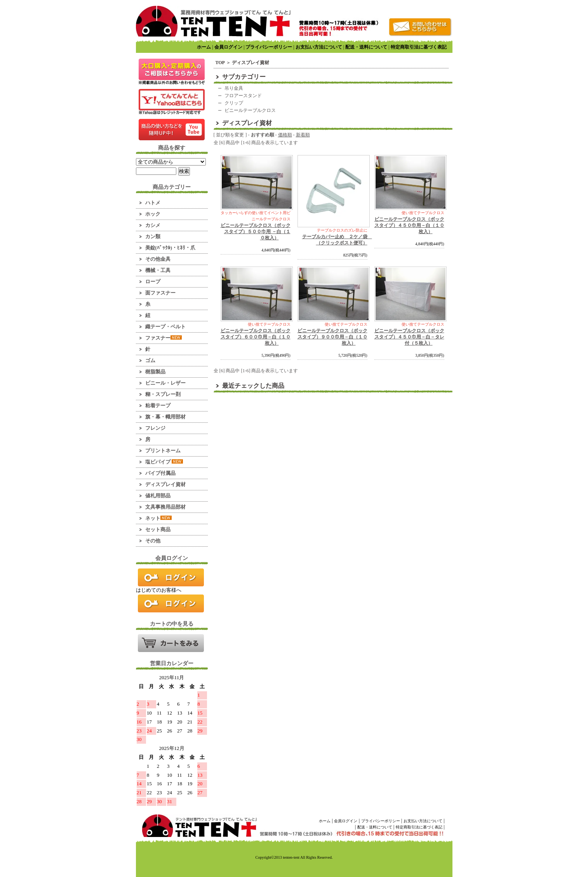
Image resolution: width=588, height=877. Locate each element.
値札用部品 (158, 496)
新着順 (303, 135)
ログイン (171, 577)
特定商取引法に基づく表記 (419, 47)
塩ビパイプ (164, 462)
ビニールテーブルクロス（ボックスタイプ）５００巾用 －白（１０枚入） (256, 232)
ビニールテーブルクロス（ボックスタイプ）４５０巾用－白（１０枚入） (409, 225)
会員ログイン (228, 47)
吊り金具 (234, 88)
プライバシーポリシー (269, 47)
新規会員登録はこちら (171, 603)
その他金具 (158, 259)
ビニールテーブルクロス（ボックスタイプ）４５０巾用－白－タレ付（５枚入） (409, 337)
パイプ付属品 (160, 473)
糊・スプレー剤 (163, 394)
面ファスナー (160, 293)
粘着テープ (158, 405)
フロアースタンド (243, 96)
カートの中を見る (171, 643)
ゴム (150, 360)
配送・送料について (366, 47)
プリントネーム (163, 451)
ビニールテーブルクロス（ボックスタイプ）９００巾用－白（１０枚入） (332, 337)
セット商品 (158, 529)
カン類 (153, 236)
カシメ (153, 225)
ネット (158, 518)
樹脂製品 (155, 372)
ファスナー (164, 338)
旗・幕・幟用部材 (165, 417)
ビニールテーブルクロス (250, 110)
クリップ (234, 103)
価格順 (285, 135)
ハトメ (153, 203)
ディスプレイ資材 (165, 484)
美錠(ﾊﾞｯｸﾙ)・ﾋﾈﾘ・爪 (170, 248)
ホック (153, 214)
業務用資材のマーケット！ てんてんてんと (213, 21)
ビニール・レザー (165, 383)
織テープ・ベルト (165, 327)
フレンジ (155, 428)
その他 (153, 541)
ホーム (204, 47)
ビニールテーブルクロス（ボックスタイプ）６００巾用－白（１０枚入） (256, 337)
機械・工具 (158, 270)
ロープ (153, 282)
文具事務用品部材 (165, 507)
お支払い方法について (319, 47)
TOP (220, 63)
